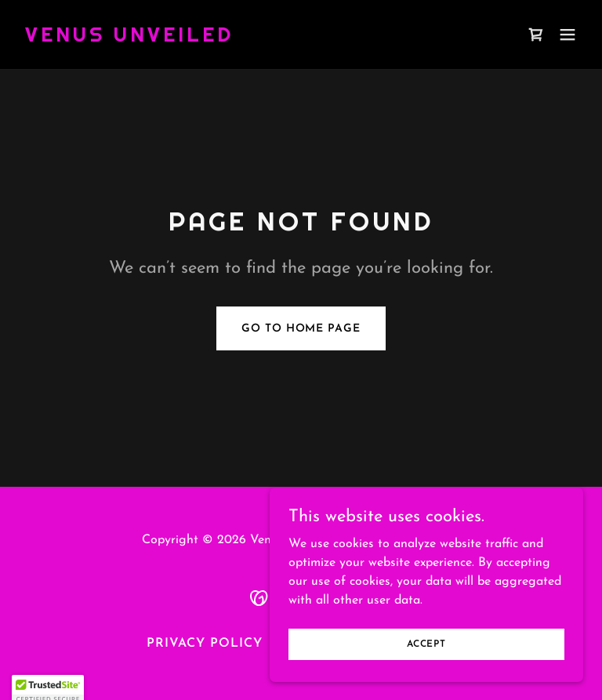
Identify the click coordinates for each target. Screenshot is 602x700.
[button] (568, 34)
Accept (426, 655)
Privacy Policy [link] (205, 644)
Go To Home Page (301, 329)
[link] (129, 38)
